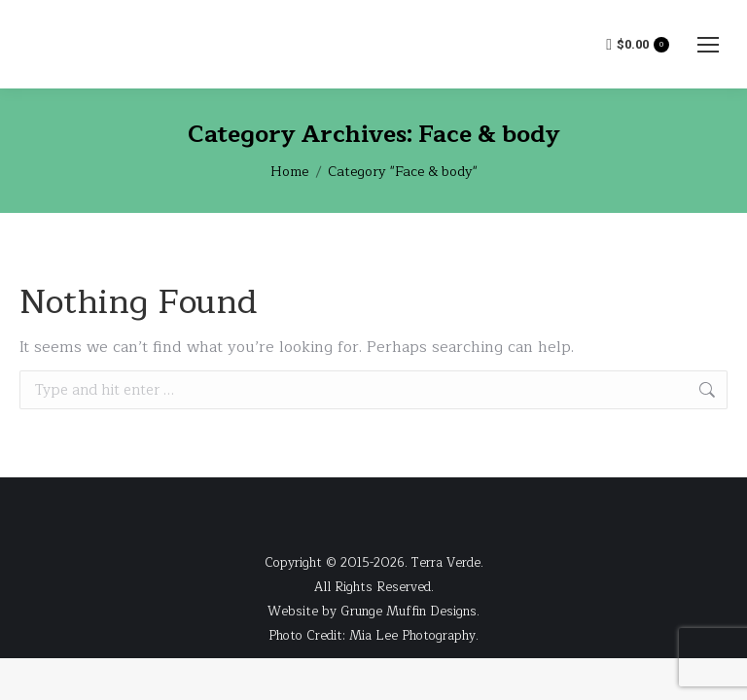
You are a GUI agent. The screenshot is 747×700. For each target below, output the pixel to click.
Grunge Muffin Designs (409, 612)
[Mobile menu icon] (708, 45)
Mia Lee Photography (412, 636)
